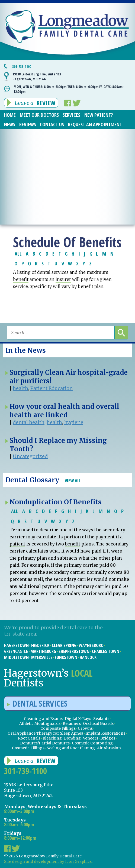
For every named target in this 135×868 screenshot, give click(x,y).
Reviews (28, 124)
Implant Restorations (105, 733)
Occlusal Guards (98, 723)
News (10, 124)
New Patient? (99, 115)
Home (10, 115)
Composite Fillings (58, 728)
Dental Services (37, 703)
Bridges (108, 738)
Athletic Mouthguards (40, 723)
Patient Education (52, 388)
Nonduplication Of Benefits (56, 502)
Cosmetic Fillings (28, 748)
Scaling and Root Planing (71, 748)
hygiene (74, 422)
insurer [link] (63, 279)
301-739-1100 (22, 66)
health (20, 388)
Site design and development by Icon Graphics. (48, 861)
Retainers (72, 723)
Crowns (85, 728)
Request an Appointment (95, 124)
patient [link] (17, 544)
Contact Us (52, 124)
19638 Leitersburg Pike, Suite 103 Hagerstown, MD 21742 (37, 76)
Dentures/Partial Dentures (45, 743)
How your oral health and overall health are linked (64, 411)
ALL (18, 254)
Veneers (91, 738)
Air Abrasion (109, 748)
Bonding (72, 738)
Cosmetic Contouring (92, 743)
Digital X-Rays (78, 719)
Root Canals (29, 738)
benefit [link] (21, 279)
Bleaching (52, 738)
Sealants (101, 719)
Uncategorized (30, 456)
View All (73, 481)
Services (71, 115)
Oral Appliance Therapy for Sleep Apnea (45, 733)
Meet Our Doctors (39, 115)
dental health (29, 422)
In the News (26, 350)
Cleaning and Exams (43, 719)
